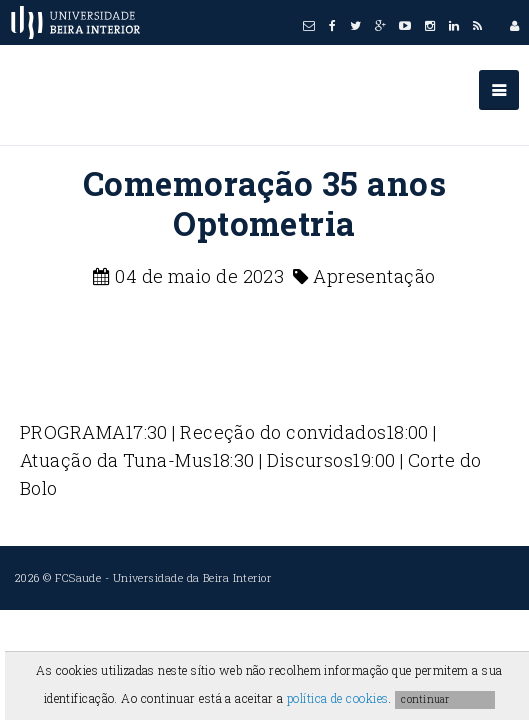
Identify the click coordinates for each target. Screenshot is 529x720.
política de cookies (338, 698)
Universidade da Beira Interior (192, 577)
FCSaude (78, 577)
